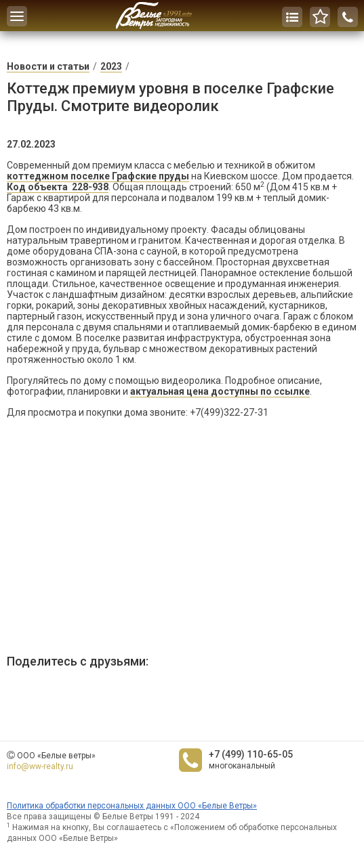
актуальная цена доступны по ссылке (220, 391)
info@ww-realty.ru (40, 766)
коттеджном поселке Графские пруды (98, 176)
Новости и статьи (48, 66)
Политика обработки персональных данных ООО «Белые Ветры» (132, 806)
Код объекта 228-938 (58, 187)
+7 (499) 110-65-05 (251, 754)
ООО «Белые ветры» (56, 756)
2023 (111, 66)
